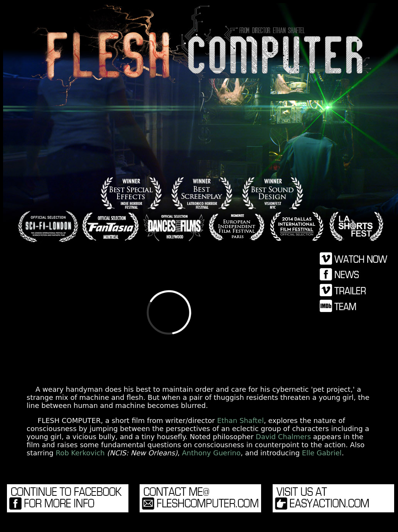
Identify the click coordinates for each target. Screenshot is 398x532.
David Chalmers (283, 437)
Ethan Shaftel (240, 420)
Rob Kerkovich (80, 453)
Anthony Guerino (211, 453)
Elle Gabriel (322, 453)
